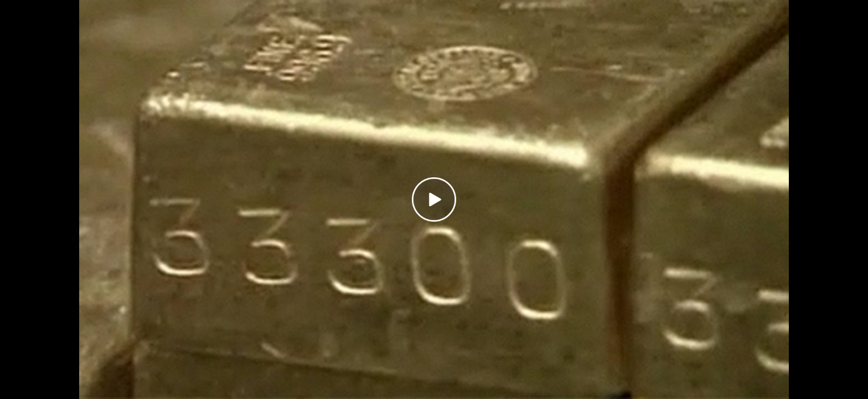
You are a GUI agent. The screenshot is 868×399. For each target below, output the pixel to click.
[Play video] (434, 199)
